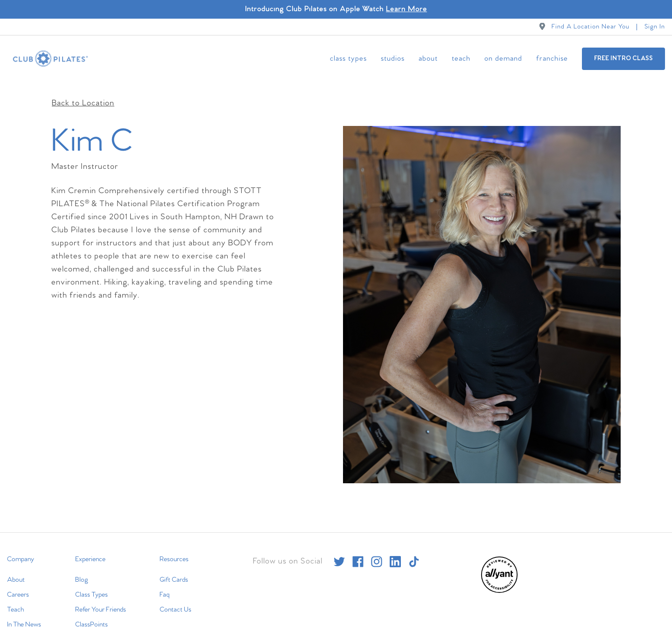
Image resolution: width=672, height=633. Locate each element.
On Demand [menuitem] (503, 59)
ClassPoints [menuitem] (91, 613)
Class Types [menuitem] (348, 59)
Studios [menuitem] (393, 59)
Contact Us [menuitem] (175, 598)
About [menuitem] (428, 59)
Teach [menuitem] (461, 59)
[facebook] (358, 550)
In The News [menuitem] (24, 613)
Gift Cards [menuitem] (174, 569)
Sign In (655, 27)
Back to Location (83, 92)
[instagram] (377, 550)
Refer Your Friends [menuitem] (101, 598)
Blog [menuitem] (82, 569)
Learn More (406, 9)
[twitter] (339, 550)
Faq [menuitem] (164, 584)
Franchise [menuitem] (552, 59)
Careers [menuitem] (18, 584)
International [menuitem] (24, 628)
